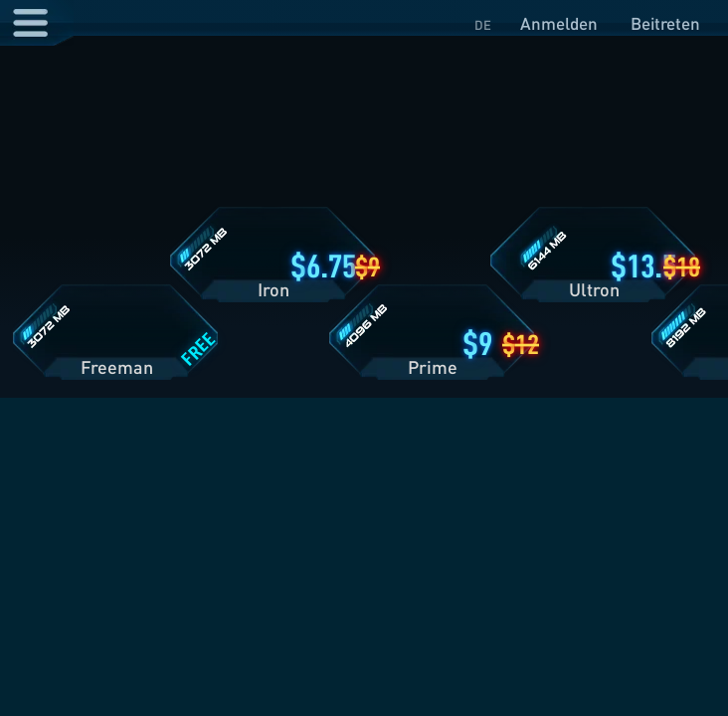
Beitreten (665, 23)
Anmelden (559, 23)
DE (483, 25)
